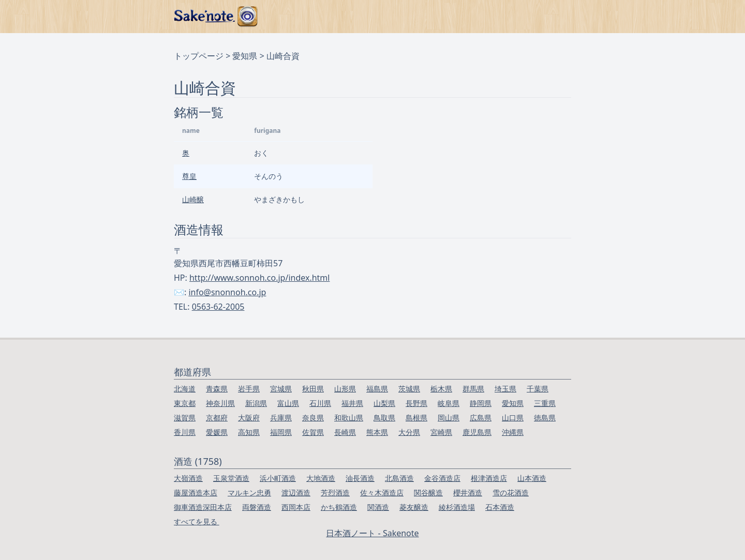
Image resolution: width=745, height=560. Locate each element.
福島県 (377, 389)
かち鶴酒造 (339, 507)
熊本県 (377, 432)
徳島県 (545, 418)
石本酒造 (500, 507)
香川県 (185, 432)
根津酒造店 (489, 478)
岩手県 (249, 389)
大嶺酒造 (188, 478)
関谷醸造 (428, 493)
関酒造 (378, 507)
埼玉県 (505, 389)
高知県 (249, 432)
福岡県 (281, 432)
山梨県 (384, 403)
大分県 (409, 432)
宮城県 (281, 389)
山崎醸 (193, 199)
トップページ (199, 56)
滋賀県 (185, 418)
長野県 (416, 403)
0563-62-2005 (218, 307)
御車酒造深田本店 (203, 507)
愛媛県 (217, 432)
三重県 (545, 403)
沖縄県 (513, 432)
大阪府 (249, 418)
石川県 (320, 403)
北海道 (185, 389)
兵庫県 (281, 418)
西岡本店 (296, 507)
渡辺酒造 (296, 493)
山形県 (345, 389)
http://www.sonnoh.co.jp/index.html (259, 278)
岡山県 (449, 418)
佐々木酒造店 (382, 493)
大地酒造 (321, 478)
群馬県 (473, 389)
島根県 (416, 418)
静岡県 (481, 403)
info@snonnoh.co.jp (227, 292)
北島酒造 (399, 478)
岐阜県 (449, 403)
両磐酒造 (257, 507)
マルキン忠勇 (249, 493)
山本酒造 (532, 478)
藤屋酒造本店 (196, 493)
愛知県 (245, 56)
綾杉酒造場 (457, 507)
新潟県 (256, 403)
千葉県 (538, 389)
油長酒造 (360, 478)
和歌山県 (349, 418)
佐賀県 (313, 432)
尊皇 (189, 176)
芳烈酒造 (335, 493)
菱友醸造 (414, 507)
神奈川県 (220, 403)
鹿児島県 (477, 432)
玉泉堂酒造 (231, 478)
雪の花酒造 (511, 493)
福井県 (352, 403)
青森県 (217, 389)
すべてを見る (197, 521)
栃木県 (441, 389)
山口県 (513, 418)
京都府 (217, 418)
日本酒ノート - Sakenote (372, 533)
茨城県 (409, 389)
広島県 (481, 418)
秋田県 (313, 389)
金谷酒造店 (442, 478)
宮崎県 (441, 432)
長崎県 (345, 432)
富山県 (288, 403)
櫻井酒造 (468, 493)
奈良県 (313, 418)
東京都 (185, 403)
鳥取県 (384, 418)
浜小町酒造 (278, 478)
